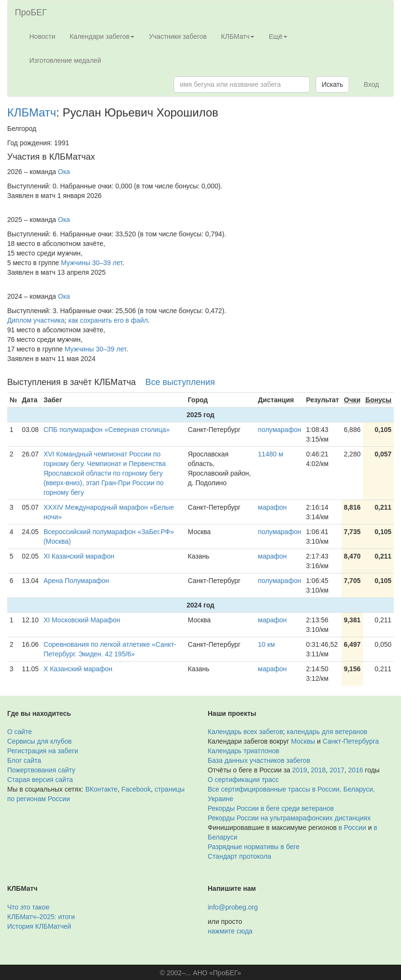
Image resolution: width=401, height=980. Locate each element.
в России (352, 828)
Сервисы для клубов (40, 741)
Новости (42, 36)
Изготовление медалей (65, 60)
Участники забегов (178, 36)
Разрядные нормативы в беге (254, 847)
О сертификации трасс (243, 780)
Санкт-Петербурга (351, 741)
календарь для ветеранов (327, 732)
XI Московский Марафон (82, 620)
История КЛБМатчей (39, 926)
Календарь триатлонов (243, 751)
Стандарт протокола (239, 856)
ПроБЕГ (31, 12)
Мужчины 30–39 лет (92, 263)
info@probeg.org (233, 907)
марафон (272, 507)
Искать (333, 84)
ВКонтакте (101, 789)
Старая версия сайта (40, 780)
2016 (356, 770)
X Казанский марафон (78, 669)
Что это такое (28, 907)
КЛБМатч (32, 112)
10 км (266, 644)
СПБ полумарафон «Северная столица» (107, 430)
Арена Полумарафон (77, 581)
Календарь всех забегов (245, 732)
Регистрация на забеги (43, 751)
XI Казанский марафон (79, 556)
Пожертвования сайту (41, 770)
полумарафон (280, 430)
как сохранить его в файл (108, 320)
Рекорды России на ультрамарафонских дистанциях (289, 818)
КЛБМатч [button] (238, 36)
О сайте (19, 732)
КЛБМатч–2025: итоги (41, 917)
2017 (337, 770)
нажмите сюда (230, 931)
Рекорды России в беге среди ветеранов (271, 808)
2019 (300, 770)
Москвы (303, 741)
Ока (64, 172)
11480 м (271, 454)
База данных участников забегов (259, 760)
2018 (318, 770)
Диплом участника (36, 320)
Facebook (136, 789)
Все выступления (180, 382)
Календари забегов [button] (102, 36)
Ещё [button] (278, 36)
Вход (371, 84)
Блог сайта (24, 760)
